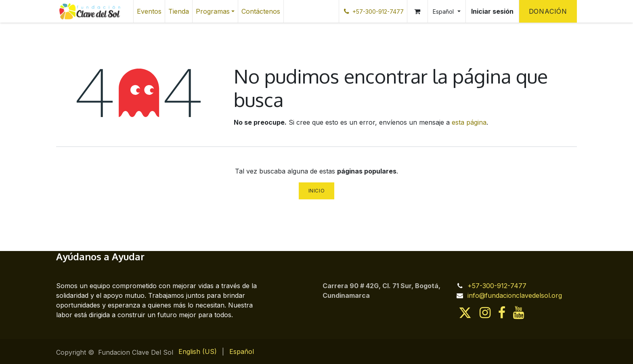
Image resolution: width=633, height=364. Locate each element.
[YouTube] (519, 313)
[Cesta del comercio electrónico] (417, 11)
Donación (548, 11)
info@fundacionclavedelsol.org (515, 295)
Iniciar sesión (492, 11)
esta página (469, 122)
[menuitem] (149, 11)
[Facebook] (502, 313)
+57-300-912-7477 (497, 286)
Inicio (317, 191)
